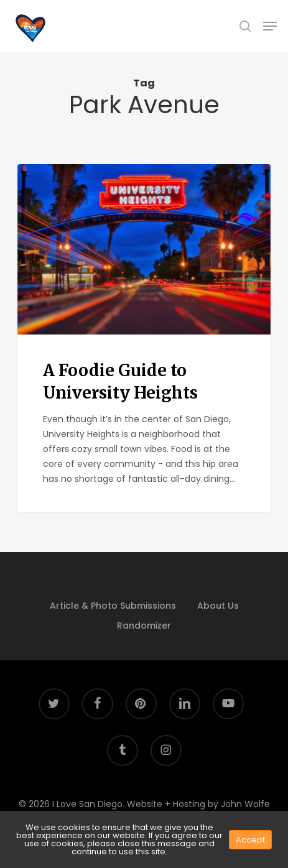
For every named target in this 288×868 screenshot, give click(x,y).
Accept (250, 840)
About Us (218, 606)
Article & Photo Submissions (113, 606)
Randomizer (144, 626)
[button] (270, 26)
